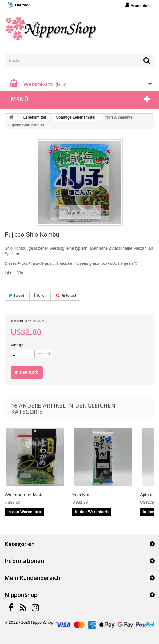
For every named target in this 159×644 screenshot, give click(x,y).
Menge (17, 345)
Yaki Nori (81, 495)
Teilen (40, 295)
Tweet (16, 295)
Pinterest (66, 295)
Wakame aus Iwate (24, 495)
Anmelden (138, 5)
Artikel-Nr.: (21, 321)
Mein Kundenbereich (32, 578)
